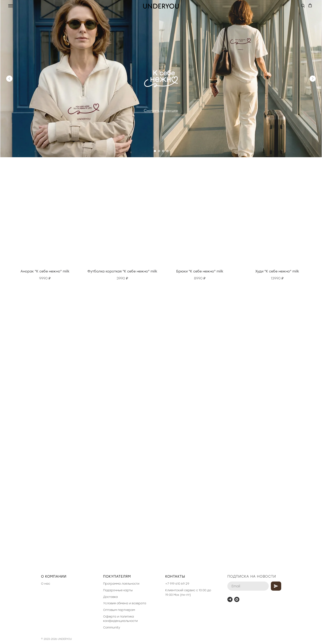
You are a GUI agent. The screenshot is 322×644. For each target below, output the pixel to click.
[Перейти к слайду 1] (155, 151)
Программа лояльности (121, 584)
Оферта (110, 617)
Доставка (110, 597)
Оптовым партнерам (119, 610)
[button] (303, 5)
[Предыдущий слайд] (9, 79)
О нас (46, 584)
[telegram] (230, 599)
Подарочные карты (118, 590)
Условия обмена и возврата (125, 603)
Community (112, 628)
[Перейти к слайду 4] (167, 151)
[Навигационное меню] (11, 6)
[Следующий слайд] (313, 79)
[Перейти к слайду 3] (163, 151)
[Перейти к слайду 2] (159, 151)
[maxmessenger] (237, 599)
